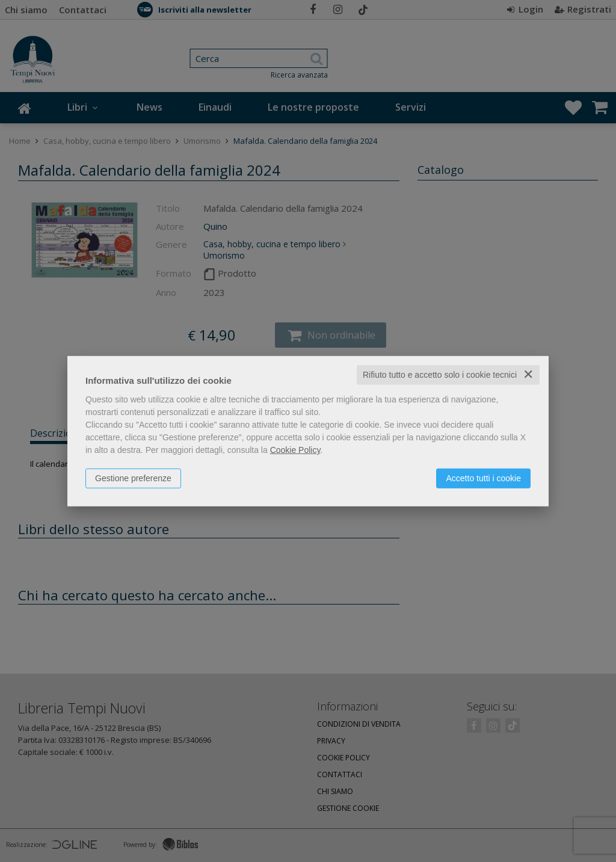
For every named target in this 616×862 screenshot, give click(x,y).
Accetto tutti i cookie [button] (483, 478)
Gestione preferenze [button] (133, 478)
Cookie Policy (295, 450)
